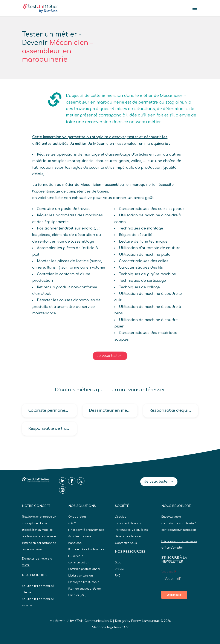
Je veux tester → (159, 482)
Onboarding (77, 517)
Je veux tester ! (110, 356)
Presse (119, 569)
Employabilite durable (84, 582)
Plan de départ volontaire (86, 549)
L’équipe (121, 517)
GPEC (72, 523)
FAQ (118, 576)
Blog (118, 563)
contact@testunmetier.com (179, 530)
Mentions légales (105, 627)
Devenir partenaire (128, 536)
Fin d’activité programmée (86, 530)
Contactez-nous (126, 543)
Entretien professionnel (84, 569)
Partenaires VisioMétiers (131, 530)
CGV (125, 627)
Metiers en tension (81, 576)
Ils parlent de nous (128, 523)
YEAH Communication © (93, 621)
